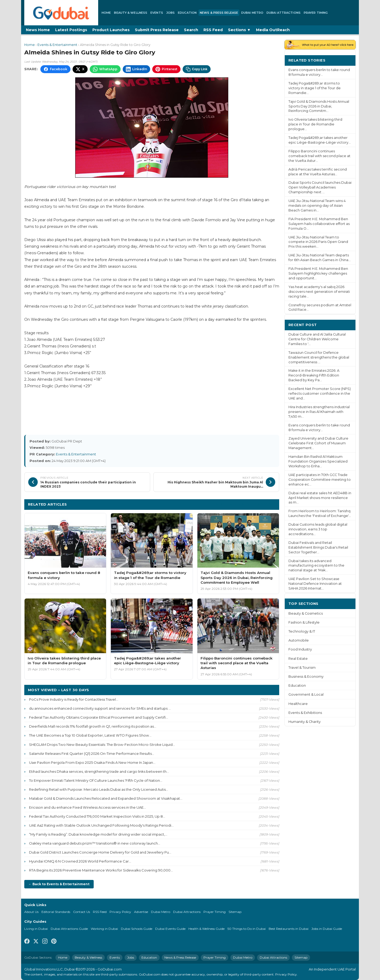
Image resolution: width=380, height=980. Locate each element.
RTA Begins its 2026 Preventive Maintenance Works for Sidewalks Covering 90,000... (101, 870)
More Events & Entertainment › (246, 504)
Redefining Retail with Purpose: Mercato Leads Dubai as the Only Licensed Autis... (99, 789)
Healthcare (298, 704)
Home (106, 13)
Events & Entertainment (57, 45)
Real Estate (298, 659)
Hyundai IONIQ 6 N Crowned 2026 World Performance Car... (80, 861)
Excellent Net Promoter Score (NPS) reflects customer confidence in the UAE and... (320, 394)
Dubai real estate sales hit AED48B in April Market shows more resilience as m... (320, 498)
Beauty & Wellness (131, 13)
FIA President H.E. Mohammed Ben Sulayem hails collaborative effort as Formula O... (319, 224)
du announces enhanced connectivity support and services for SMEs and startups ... (100, 708)
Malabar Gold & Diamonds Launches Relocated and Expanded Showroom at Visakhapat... (106, 798)
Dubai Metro (252, 13)
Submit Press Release (157, 30)
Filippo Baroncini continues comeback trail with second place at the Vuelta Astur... (319, 156)
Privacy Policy (120, 912)
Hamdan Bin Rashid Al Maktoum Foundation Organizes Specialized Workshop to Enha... (318, 461)
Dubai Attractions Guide (69, 929)
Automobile (299, 640)
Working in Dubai (104, 929)
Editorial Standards (56, 912)
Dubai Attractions (284, 13)
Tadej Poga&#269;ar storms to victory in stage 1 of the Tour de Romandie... (315, 88)
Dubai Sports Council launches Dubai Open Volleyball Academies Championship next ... (320, 187)
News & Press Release (219, 13)
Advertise (141, 912)
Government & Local (306, 694)
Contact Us (82, 912)
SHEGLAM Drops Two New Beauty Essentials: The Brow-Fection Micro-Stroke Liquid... (102, 745)
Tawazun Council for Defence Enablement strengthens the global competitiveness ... (319, 357)
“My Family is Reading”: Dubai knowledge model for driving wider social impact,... (98, 834)
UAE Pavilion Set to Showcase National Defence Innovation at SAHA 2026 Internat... (315, 584)
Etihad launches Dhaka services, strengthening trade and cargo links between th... (99, 771)
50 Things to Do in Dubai (247, 929)
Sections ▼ (239, 30)
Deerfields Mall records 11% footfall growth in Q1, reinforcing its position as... (93, 726)
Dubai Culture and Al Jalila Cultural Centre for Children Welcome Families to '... (317, 339)
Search (191, 30)
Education (187, 13)
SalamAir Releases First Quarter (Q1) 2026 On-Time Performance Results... (92, 753)
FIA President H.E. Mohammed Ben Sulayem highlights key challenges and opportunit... (318, 273)
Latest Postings (71, 30)
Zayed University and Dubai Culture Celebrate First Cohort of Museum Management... (318, 443)
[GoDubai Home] (61, 13)
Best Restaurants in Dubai (289, 929)
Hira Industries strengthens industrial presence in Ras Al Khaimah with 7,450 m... (319, 412)
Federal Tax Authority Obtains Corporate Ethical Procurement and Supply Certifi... (99, 717)
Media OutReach (273, 30)
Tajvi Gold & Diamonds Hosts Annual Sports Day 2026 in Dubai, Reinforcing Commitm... (319, 106)
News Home (38, 30)
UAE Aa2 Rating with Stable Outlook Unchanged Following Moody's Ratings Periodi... (101, 825)
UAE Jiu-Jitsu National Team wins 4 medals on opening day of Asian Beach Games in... (317, 206)
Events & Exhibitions (305, 713)
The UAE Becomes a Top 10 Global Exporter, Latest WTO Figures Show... (90, 735)
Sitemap (235, 912)
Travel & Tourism (302, 668)
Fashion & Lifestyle (304, 622)
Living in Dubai (36, 929)
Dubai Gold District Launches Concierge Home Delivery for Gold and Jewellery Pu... (100, 852)
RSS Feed (213, 30)
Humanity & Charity (305, 722)
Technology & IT (302, 631)
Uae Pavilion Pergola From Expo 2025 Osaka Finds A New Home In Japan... (92, 762)
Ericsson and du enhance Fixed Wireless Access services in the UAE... (87, 807)
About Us (31, 912)
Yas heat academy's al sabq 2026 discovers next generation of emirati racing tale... (319, 292)
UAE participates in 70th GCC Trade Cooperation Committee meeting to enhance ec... (320, 480)
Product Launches (111, 30)
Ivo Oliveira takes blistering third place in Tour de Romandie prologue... (315, 124)
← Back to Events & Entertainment (59, 884)
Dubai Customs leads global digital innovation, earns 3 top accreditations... (318, 529)
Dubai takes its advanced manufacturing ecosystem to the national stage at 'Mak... (316, 566)
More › (345, 60)
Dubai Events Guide (170, 929)
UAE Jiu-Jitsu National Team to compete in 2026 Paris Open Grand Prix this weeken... (318, 242)
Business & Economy (306, 677)
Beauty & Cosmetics (306, 613)
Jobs (170, 13)
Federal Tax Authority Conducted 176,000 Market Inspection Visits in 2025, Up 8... (97, 816)
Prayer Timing (316, 13)
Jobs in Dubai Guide (327, 929)
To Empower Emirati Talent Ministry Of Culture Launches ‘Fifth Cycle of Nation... (96, 780)
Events (157, 13)
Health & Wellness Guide (206, 929)
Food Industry (300, 649)
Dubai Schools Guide (137, 929)
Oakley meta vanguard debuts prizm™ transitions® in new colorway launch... (95, 843)
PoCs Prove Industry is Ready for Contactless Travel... (74, 699)
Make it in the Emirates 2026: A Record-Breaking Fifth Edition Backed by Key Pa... (314, 375)
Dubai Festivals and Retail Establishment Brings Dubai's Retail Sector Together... (318, 547)
